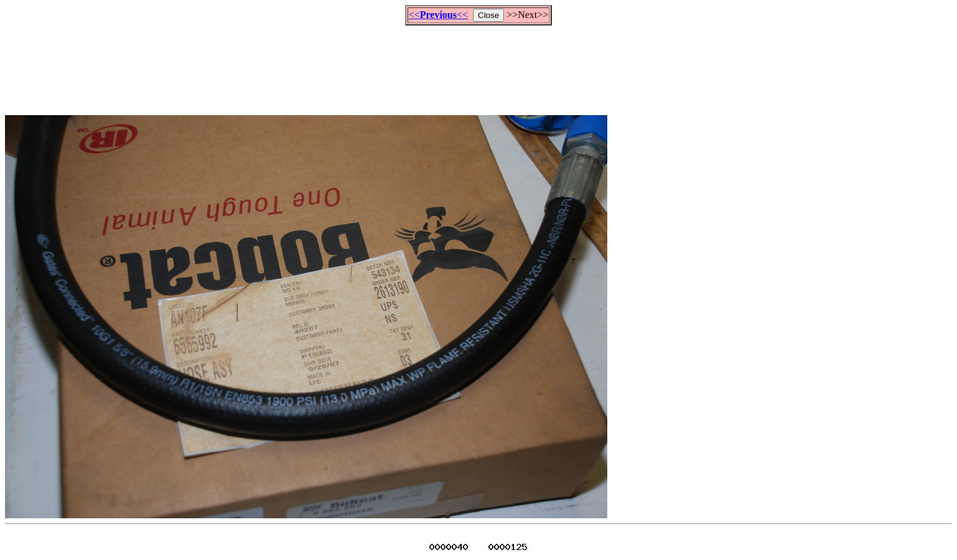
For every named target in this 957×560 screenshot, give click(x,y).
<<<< (438, 15)
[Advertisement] (478, 65)
